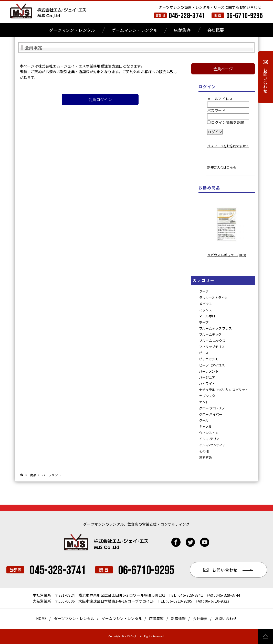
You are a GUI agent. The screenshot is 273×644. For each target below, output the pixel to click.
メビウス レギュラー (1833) (227, 255)
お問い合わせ (226, 618)
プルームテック (210, 334)
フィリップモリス (212, 347)
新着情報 (178, 618)
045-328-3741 (187, 16)
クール (204, 420)
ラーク (204, 291)
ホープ (204, 322)
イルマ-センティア (212, 445)
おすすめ (205, 457)
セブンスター (209, 396)
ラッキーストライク (213, 298)
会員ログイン (100, 99)
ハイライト (207, 384)
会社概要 (216, 30)
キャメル (205, 426)
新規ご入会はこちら (222, 167)
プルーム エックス (212, 341)
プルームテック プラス (215, 328)
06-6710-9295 (245, 16)
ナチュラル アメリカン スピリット (224, 390)
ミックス (205, 310)
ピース (204, 353)
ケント (204, 402)
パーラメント (209, 371)
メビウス (205, 304)
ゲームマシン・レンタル (135, 30)
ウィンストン (209, 433)
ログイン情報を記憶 (226, 122)
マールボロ (207, 316)
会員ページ (223, 69)
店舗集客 (182, 30)
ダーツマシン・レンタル (72, 30)
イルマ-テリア (209, 439)
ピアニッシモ (209, 359)
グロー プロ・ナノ (212, 408)
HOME (41, 618)
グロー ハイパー (211, 414)
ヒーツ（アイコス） (213, 365)
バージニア (207, 377)
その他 (204, 451)
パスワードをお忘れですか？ (228, 146)
